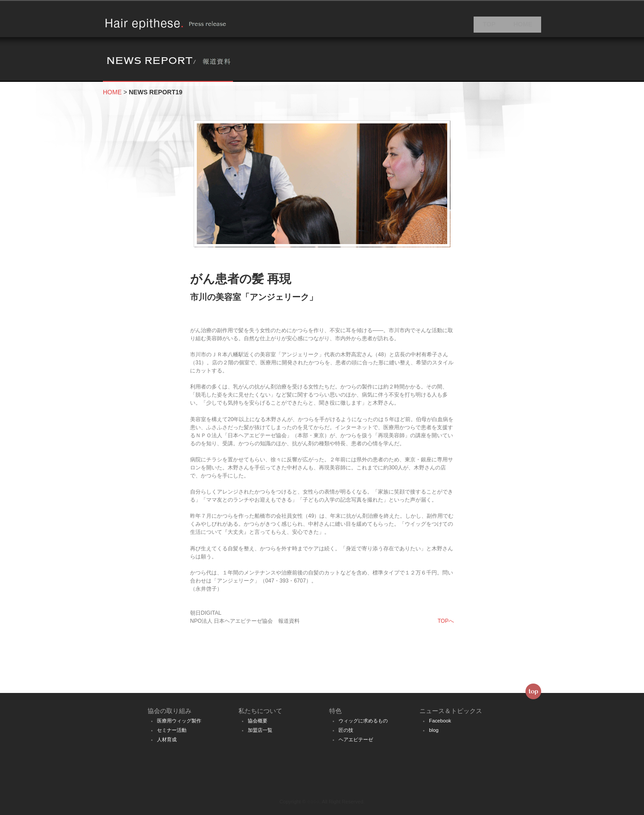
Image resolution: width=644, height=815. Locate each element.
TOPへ (446, 626)
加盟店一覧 (260, 730)
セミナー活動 (172, 730)
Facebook (440, 721)
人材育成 (167, 739)
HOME (523, 27)
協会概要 (258, 721)
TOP (489, 27)
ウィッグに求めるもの (363, 721)
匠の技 (346, 730)
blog (434, 730)
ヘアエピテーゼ (356, 739)
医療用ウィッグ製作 (179, 721)
